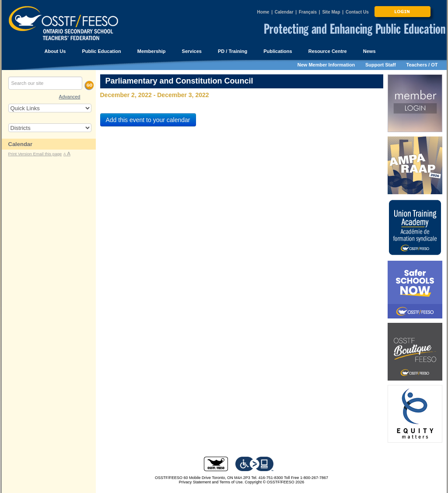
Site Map (331, 12)
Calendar (284, 12)
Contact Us (357, 12)
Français (308, 12)
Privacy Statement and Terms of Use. (211, 482)
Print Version (21, 154)
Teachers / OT (422, 65)
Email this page (48, 154)
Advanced (70, 97)
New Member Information (326, 65)
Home (263, 12)
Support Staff (381, 65)
